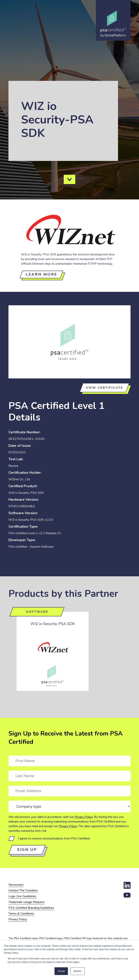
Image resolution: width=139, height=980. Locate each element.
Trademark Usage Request (26, 902)
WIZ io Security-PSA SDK (53, 624)
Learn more (41, 274)
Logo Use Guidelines (22, 896)
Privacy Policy (83, 817)
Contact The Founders (23, 890)
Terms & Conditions (21, 914)
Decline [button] (77, 971)
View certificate (104, 388)
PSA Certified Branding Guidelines (31, 908)
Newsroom (16, 885)
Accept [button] (61, 971)
